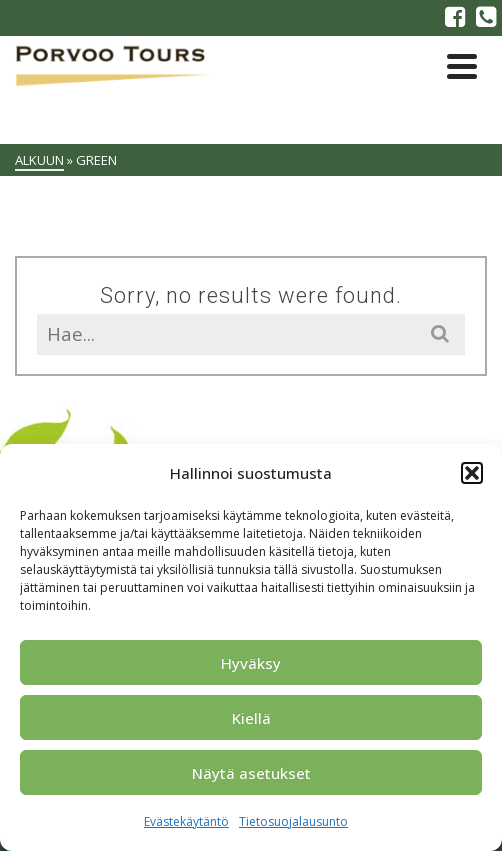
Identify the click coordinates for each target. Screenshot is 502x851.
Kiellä (251, 718)
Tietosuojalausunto (293, 821)
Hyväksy (251, 663)
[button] (472, 473)
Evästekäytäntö (186, 821)
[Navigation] (462, 66)
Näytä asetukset (251, 773)
